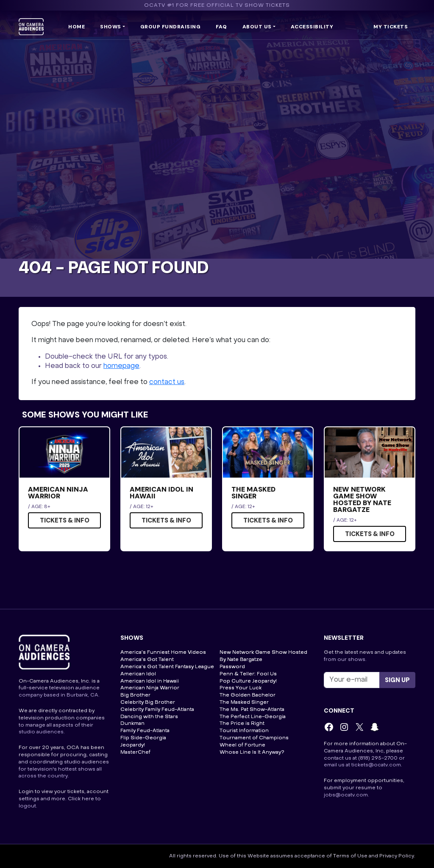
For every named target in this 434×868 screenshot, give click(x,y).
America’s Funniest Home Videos (163, 652)
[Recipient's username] (352, 680)
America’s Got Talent (147, 660)
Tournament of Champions (254, 738)
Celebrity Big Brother (148, 702)
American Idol (138, 674)
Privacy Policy (397, 856)
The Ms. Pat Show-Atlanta (252, 710)
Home (77, 27)
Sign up (397, 680)
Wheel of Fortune (242, 745)
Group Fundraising (171, 27)
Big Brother (135, 695)
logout (27, 806)
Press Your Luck (241, 688)
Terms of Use (350, 856)
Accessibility (312, 27)
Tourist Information (244, 731)
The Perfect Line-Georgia (253, 717)
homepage (121, 366)
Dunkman (132, 724)
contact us (167, 382)
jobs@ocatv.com (346, 795)
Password (232, 667)
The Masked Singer (244, 702)
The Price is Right (242, 724)
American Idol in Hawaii (150, 681)
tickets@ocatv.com (376, 765)
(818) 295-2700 (378, 758)
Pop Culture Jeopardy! (248, 681)
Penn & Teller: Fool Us (248, 674)
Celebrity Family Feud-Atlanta (157, 710)
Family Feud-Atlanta (145, 731)
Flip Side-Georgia (143, 738)
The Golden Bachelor (248, 695)
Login (26, 792)
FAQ (221, 27)
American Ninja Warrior (150, 688)
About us (257, 27)
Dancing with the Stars (149, 717)
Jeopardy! (133, 745)
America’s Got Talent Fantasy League (167, 667)
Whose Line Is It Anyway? (252, 752)
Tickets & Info (65, 520)
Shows (111, 27)
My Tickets (391, 27)
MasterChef (135, 752)
